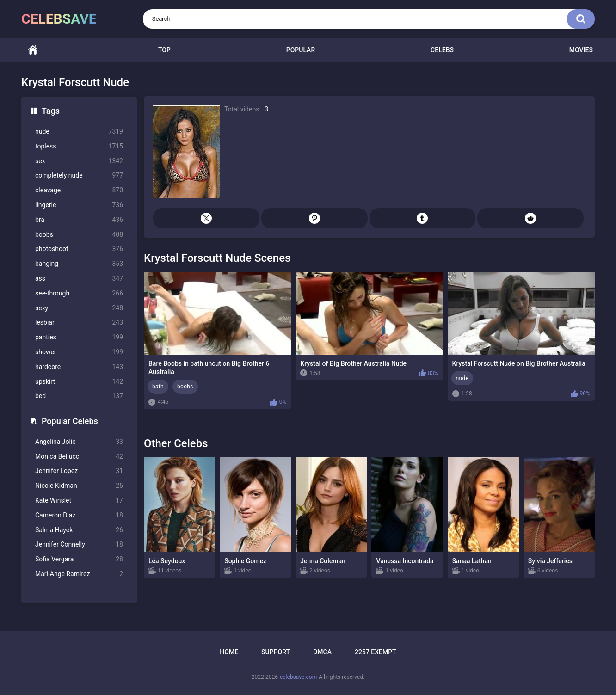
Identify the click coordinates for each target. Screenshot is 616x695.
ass (79, 279)
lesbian (79, 323)
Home (33, 50)
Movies (581, 50)
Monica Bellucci (79, 457)
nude (79, 132)
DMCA (322, 652)
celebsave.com (298, 677)
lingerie (79, 205)
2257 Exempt (376, 652)
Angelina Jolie (79, 442)
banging (79, 264)
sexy (79, 308)
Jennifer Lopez (79, 471)
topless (79, 146)
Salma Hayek (79, 530)
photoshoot (79, 249)
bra (79, 220)
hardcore (79, 367)
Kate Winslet (79, 501)
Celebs (442, 50)
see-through (79, 293)
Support (276, 652)
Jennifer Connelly (79, 544)
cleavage (79, 190)
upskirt (79, 382)
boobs (79, 235)
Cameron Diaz (79, 515)
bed (79, 396)
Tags (51, 111)
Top (164, 50)
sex (79, 161)
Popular (301, 50)
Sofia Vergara (79, 559)
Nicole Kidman (79, 486)
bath (158, 387)
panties (79, 337)
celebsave (59, 19)
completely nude (79, 175)
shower (79, 352)
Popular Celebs (70, 421)
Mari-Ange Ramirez (79, 574)
